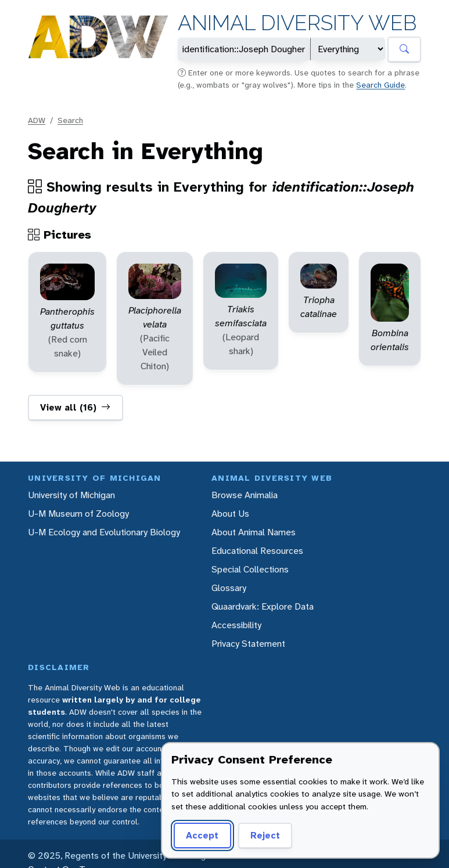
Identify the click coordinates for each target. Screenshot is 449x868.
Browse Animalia (245, 495)
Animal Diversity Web (297, 23)
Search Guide (380, 85)
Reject (265, 835)
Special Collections (250, 569)
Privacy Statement (248, 644)
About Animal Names (254, 532)
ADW (37, 120)
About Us (230, 514)
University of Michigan (71, 495)
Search (70, 120)
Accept (202, 835)
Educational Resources (257, 551)
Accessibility (236, 625)
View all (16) (75, 408)
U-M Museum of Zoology (78, 514)
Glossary (229, 588)
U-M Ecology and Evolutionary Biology (104, 532)
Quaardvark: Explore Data (263, 606)
